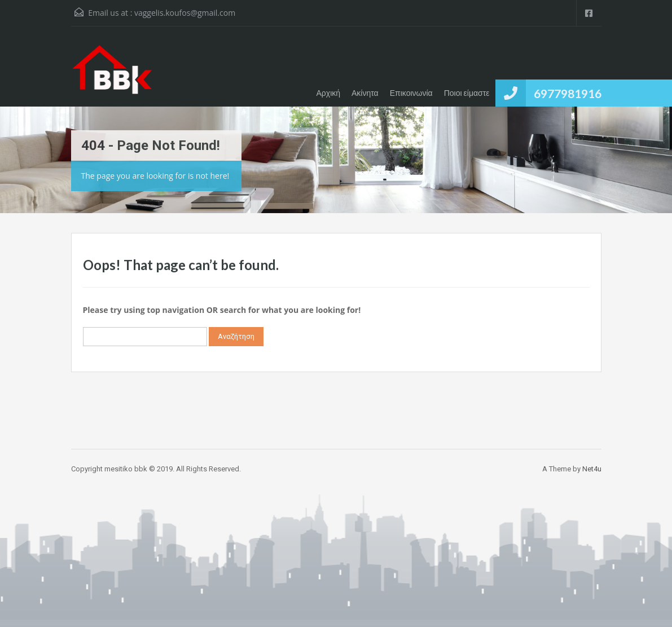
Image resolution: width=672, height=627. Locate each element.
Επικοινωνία (411, 93)
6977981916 (568, 93)
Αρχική (328, 93)
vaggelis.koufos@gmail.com (185, 13)
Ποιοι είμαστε (467, 93)
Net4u (592, 469)
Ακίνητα (365, 93)
